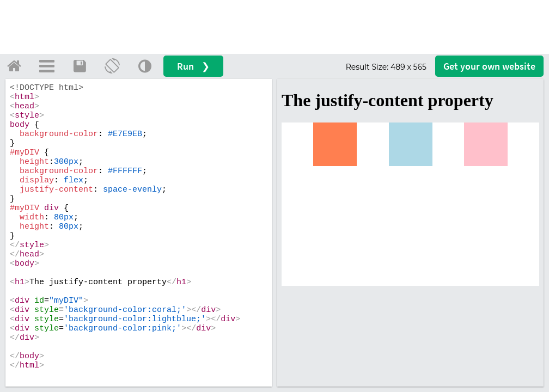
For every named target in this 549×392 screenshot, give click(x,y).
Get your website (489, 66)
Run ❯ (193, 66)
